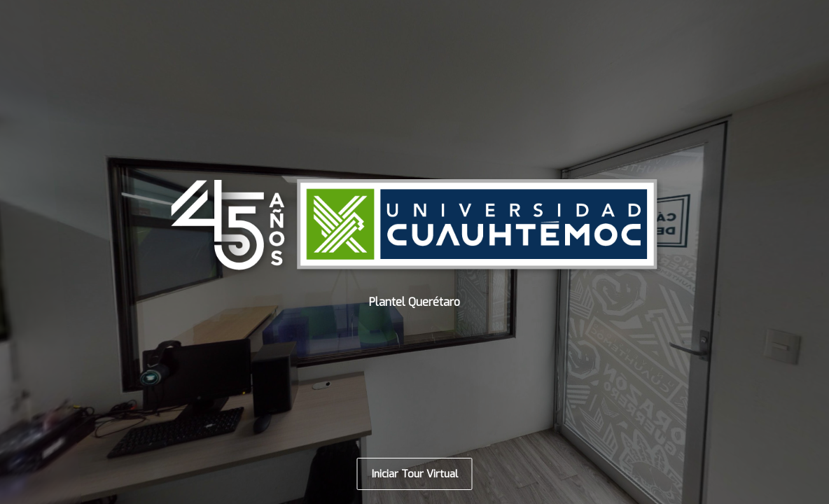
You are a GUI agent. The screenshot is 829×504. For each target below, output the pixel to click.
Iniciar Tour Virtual (415, 474)
